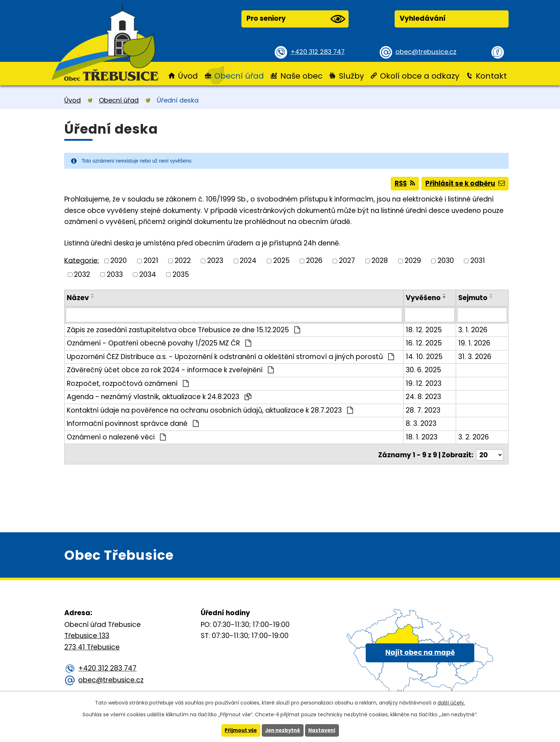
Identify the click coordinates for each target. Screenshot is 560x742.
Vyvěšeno (424, 300)
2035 (181, 277)
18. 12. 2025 (424, 332)
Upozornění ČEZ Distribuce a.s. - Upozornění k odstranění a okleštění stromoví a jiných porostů (230, 358)
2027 (347, 263)
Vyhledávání (423, 18)
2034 (148, 277)
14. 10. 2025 (425, 358)
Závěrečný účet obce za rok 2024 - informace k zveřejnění (170, 372)
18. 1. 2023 (422, 439)
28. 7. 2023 (424, 412)
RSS (400, 185)
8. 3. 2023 (422, 426)
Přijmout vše (239, 730)
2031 (478, 263)
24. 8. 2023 (424, 399)
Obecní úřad (239, 76)
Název (78, 300)
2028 (380, 263)
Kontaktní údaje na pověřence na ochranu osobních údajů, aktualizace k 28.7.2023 (210, 412)
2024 (248, 263)
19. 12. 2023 (424, 385)
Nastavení (324, 730)
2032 (82, 277)
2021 (151, 263)
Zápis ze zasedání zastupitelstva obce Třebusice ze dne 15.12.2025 (183, 332)
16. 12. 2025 (424, 345)
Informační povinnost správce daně (133, 426)
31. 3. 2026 (475, 358)
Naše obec (301, 76)
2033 (115, 277)
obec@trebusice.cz (428, 52)
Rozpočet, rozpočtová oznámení (128, 385)
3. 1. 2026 (473, 332)
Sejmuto (473, 300)
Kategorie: (82, 263)
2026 (314, 263)
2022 (183, 263)
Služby (351, 76)
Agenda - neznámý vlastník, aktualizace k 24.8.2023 (159, 399)
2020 (119, 263)
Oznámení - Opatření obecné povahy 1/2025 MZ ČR (159, 345)
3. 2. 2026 (474, 439)
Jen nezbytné (283, 730)
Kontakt (491, 76)
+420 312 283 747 (319, 52)
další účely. (451, 702)
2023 (215, 263)
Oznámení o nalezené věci (116, 439)
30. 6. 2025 (424, 372)
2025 (281, 263)
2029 (413, 263)
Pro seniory (296, 19)
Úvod (188, 76)
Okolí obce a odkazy (420, 76)
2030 (446, 263)
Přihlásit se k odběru (464, 185)
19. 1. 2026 (475, 345)
